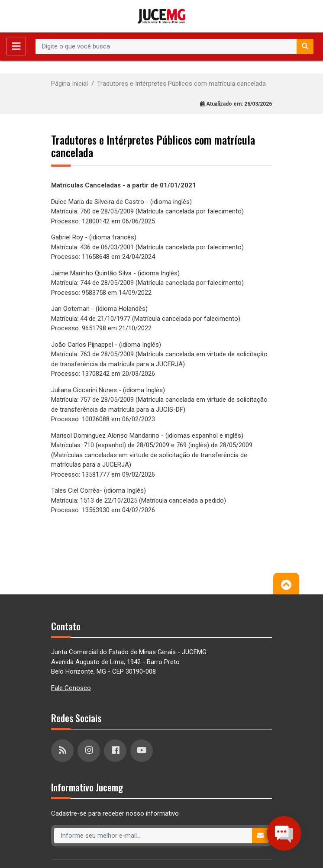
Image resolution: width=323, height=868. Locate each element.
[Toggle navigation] (16, 47)
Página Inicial (69, 84)
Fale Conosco (71, 688)
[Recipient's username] (166, 47)
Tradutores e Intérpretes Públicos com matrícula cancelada (181, 84)
